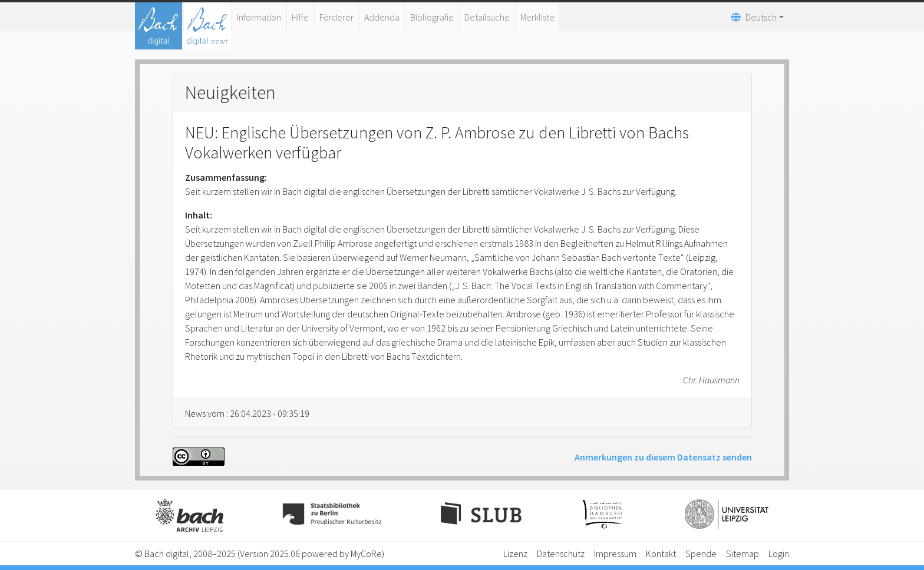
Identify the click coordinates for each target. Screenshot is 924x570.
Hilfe (300, 17)
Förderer (336, 17)
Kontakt (661, 554)
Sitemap (742, 554)
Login (779, 554)
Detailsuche (487, 17)
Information (259, 17)
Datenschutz (561, 554)
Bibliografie (432, 17)
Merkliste (537, 17)
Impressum (615, 554)
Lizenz (515, 554)
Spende (701, 554)
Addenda (382, 17)
